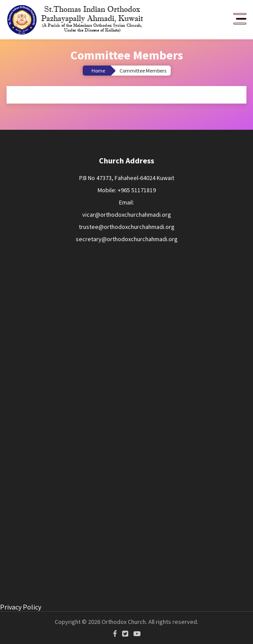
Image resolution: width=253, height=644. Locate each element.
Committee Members (143, 71)
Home (98, 71)
